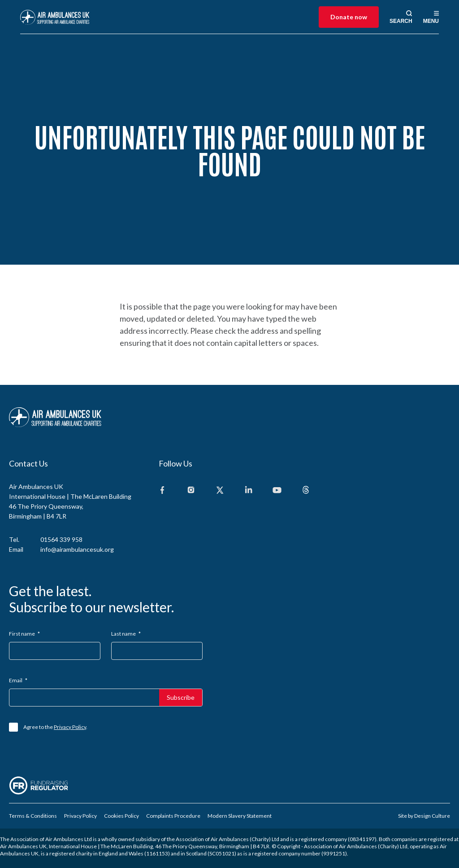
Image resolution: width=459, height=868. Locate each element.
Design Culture (432, 816)
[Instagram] (191, 491)
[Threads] (306, 491)
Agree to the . (55, 727)
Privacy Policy (70, 727)
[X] (220, 491)
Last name (126, 634)
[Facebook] (162, 491)
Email (18, 680)
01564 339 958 (61, 539)
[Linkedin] (248, 491)
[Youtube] (277, 491)
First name (24, 634)
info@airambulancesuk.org (77, 549)
